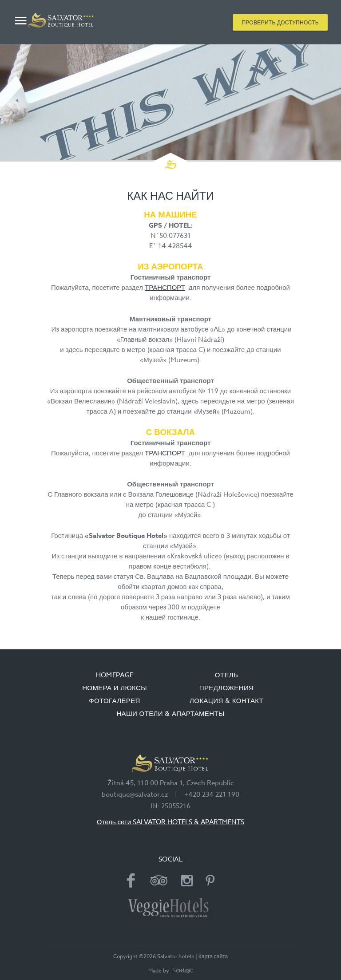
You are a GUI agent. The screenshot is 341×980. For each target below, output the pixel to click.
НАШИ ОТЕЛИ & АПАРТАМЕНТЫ (170, 714)
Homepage (115, 675)
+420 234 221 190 (212, 794)
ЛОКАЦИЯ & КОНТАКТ (226, 701)
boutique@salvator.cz (135, 794)
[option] (170, 102)
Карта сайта (213, 956)
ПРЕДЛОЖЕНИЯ (227, 688)
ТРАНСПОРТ (165, 288)
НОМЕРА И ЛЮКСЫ (115, 688)
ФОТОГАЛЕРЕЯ (115, 701)
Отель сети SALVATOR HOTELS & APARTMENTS (170, 822)
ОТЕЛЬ (226, 675)
